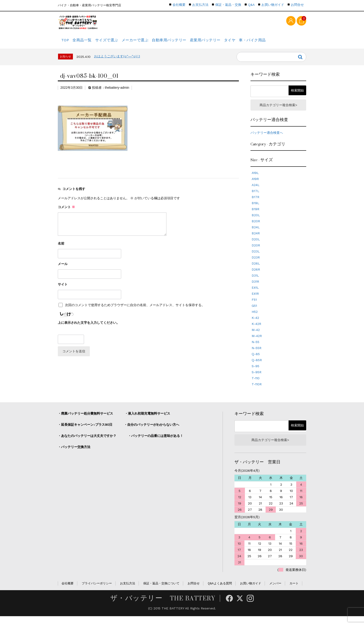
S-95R (257, 379)
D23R (256, 264)
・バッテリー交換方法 (74, 454)
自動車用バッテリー (188, 43)
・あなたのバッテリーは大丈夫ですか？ (87, 443)
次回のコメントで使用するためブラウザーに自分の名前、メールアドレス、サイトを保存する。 (135, 310)
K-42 (255, 325)
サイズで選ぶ (117, 43)
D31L (255, 282)
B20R (256, 228)
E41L (255, 295)
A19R (255, 186)
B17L (255, 198)
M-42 (256, 337)
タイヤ (256, 43)
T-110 (256, 385)
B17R (255, 204)
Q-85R (257, 367)
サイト (63, 290)
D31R (255, 288)
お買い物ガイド (273, 5)
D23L (256, 258)
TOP (66, 43)
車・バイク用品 (283, 43)
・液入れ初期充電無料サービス (147, 420)
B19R (255, 216)
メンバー (275, 592)
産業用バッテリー (227, 43)
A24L (256, 192)
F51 (254, 307)
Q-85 (256, 361)
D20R (256, 252)
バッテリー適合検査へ (267, 140)
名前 (61, 249)
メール (63, 269)
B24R (256, 240)
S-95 (255, 373)
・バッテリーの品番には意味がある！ (156, 443)
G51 (254, 313)
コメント (66, 212)
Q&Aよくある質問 (220, 592)
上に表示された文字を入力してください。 (89, 328)
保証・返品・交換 (228, 5)
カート (294, 592)
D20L (256, 246)
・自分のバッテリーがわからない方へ (152, 432)
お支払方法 (200, 5)
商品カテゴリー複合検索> (278, 111)
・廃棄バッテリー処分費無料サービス (85, 420)
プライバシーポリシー (97, 592)
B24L (256, 234)
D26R (256, 276)
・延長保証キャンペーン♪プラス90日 (85, 432)
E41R (255, 301)
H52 (255, 319)
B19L (255, 210)
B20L (256, 222)
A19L (255, 180)
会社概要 (179, 5)
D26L (256, 270)
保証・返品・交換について (161, 592)
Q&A (251, 5)
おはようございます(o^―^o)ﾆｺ (117, 62)
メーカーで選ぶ (150, 43)
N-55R (257, 355)
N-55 (255, 349)
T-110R (257, 391)
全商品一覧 (88, 43)
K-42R (256, 331)
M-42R (257, 343)
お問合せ (297, 5)
